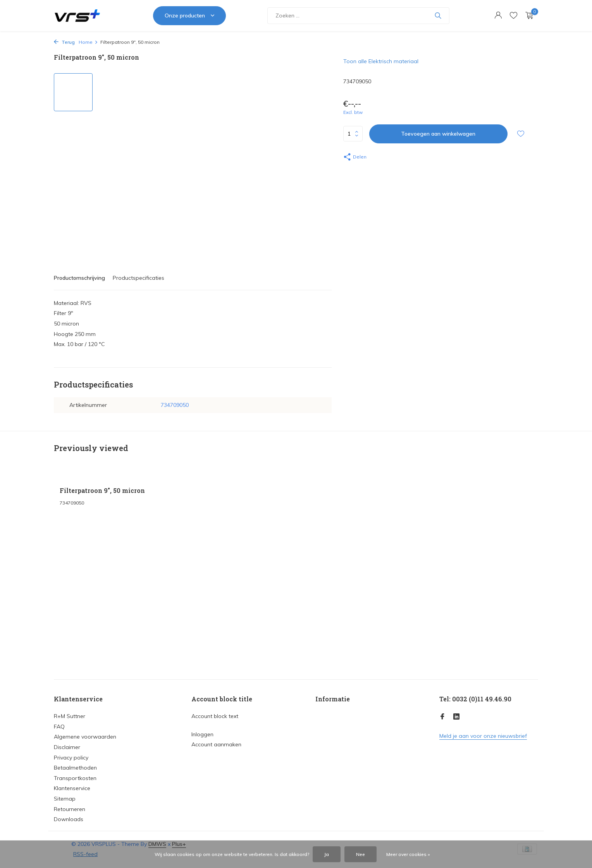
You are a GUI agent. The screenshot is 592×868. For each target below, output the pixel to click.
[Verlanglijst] (514, 16)
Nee (361, 854)
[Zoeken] (358, 16)
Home (88, 42)
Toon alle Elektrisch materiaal (381, 61)
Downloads (69, 819)
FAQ (59, 727)
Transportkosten (75, 778)
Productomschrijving (79, 278)
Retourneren (70, 809)
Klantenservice (72, 788)
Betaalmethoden (75, 768)
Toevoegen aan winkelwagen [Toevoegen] (438, 134)
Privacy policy (71, 758)
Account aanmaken (216, 744)
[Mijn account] (498, 16)
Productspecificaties (139, 278)
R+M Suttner (70, 716)
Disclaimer (67, 747)
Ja (327, 854)
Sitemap (65, 799)
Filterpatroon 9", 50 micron (102, 491)
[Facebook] (442, 717)
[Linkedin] (456, 717)
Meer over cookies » (408, 854)
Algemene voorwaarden (85, 737)
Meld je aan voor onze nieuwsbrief (483, 736)
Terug (64, 42)
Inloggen (202, 734)
